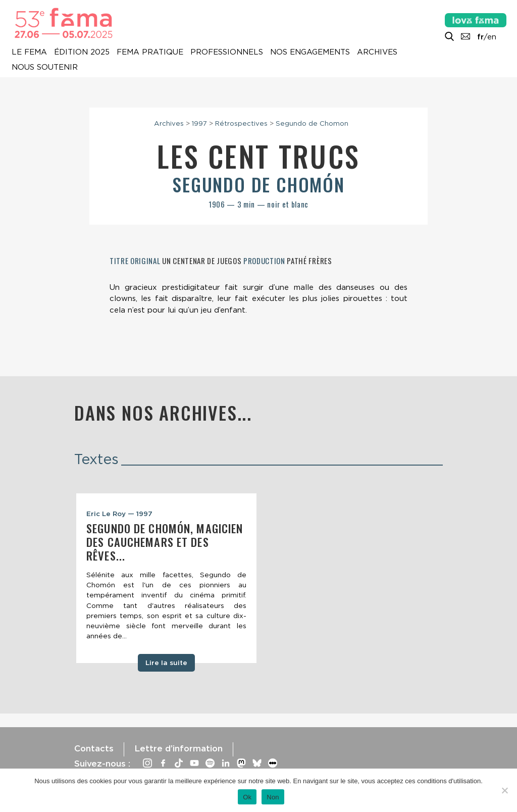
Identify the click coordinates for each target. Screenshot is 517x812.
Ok (247, 797)
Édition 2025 (82, 52)
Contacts (94, 748)
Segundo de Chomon (312, 123)
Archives (377, 52)
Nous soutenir (45, 67)
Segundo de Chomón (258, 184)
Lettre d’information (178, 748)
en (492, 37)
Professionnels (227, 52)
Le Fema (29, 52)
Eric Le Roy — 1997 (119, 514)
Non (273, 797)
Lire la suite (166, 663)
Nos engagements (310, 52)
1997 (199, 123)
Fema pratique (150, 52)
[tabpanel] (166, 578)
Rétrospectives (241, 123)
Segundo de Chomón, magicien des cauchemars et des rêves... (165, 542)
